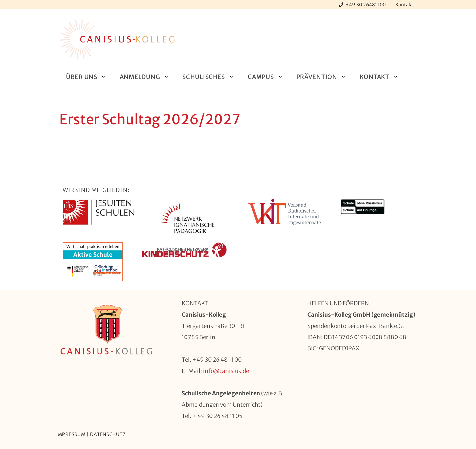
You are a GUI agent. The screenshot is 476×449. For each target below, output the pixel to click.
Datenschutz (108, 434)
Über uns (90, 77)
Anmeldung (148, 77)
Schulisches (212, 77)
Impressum (71, 434)
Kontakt (404, 5)
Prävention (325, 77)
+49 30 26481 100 (366, 5)
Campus (269, 77)
